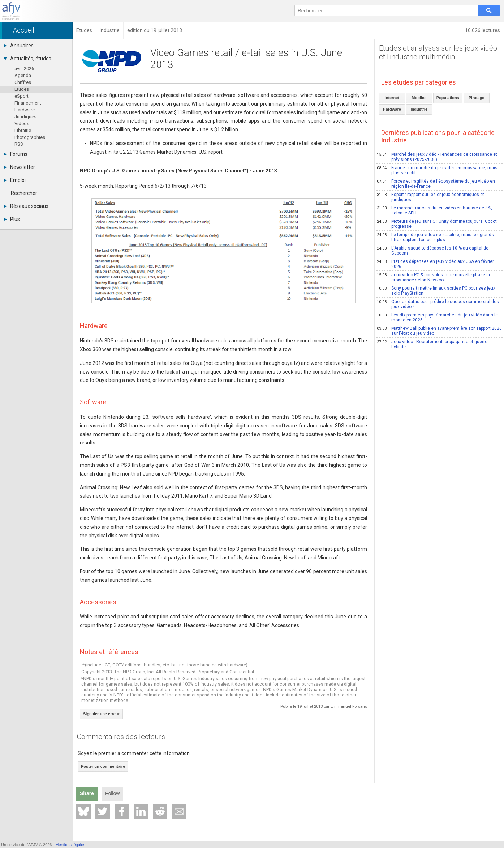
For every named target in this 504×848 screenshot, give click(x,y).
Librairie (23, 130)
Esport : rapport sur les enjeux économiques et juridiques (430, 197)
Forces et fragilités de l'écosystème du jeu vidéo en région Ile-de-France (436, 184)
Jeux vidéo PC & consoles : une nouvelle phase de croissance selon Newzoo (434, 277)
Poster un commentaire (103, 766)
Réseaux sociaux (26, 206)
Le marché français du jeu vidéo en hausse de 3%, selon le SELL (434, 210)
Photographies (30, 137)
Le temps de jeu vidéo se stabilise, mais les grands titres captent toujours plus (435, 237)
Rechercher (24, 193)
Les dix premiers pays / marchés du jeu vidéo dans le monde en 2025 (437, 318)
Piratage (476, 98)
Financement (28, 103)
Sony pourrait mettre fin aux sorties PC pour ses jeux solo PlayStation (436, 291)
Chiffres (23, 82)
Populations (448, 98)
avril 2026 (24, 69)
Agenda (23, 75)
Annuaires (19, 46)
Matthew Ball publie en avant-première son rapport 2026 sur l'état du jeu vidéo (439, 331)
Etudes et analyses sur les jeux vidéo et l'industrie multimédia (438, 52)
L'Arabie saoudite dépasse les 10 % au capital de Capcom (433, 251)
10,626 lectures (483, 30)
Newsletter (19, 167)
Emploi (15, 180)
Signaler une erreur (101, 714)
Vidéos (22, 123)
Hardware (25, 110)
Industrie (419, 109)
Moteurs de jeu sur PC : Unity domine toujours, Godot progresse (437, 224)
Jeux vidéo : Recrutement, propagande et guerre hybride (432, 344)
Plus (12, 219)
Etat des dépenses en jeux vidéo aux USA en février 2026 (435, 264)
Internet (392, 98)
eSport (21, 96)
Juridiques (25, 117)
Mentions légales (70, 845)
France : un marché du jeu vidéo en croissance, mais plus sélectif (437, 170)
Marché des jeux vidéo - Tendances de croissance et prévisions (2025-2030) (437, 157)
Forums (16, 154)
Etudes (22, 89)
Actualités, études (27, 59)
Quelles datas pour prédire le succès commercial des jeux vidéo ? (438, 304)
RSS (19, 144)
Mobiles (419, 98)
